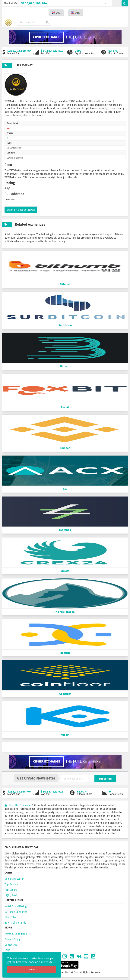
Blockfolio (10, 917)
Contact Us (11, 945)
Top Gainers (11, 884)
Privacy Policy (12, 939)
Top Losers (11, 890)
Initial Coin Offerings (16, 906)
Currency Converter (16, 912)
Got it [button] (32, 970)
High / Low (11, 895)
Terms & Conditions (16, 934)
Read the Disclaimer (18, 805)
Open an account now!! (21, 210)
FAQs (7, 950)
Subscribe (105, 779)
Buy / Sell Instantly (15, 923)
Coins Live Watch (14, 879)
